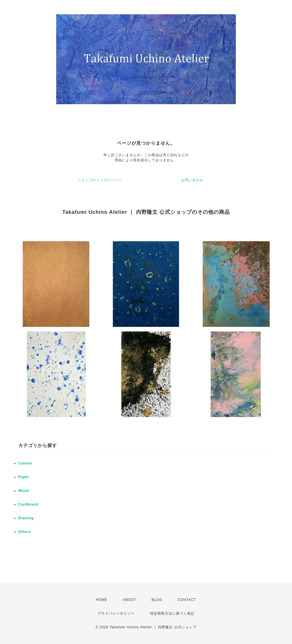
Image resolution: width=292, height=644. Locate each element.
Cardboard (28, 504)
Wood (24, 491)
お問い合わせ (192, 180)
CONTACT (187, 600)
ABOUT (129, 600)
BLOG (157, 600)
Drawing (26, 518)
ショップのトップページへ (100, 180)
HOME (102, 600)
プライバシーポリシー (116, 613)
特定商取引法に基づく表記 (172, 613)
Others (25, 532)
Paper (24, 477)
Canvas (25, 463)
